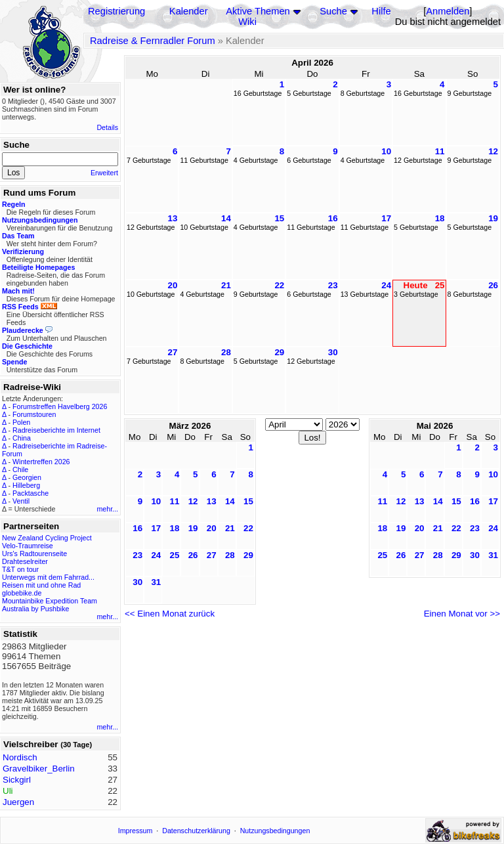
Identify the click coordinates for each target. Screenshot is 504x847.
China (22, 438)
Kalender (189, 11)
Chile (20, 469)
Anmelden (448, 11)
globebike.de (22, 593)
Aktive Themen (258, 11)
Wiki (247, 22)
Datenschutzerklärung (196, 831)
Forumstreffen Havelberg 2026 (60, 406)
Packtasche (31, 493)
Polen (21, 422)
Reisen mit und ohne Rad (41, 585)
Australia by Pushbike (35, 609)
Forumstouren (34, 414)
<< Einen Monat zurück (170, 614)
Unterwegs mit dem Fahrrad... (48, 577)
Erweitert (104, 173)
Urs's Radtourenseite (34, 554)
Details (107, 127)
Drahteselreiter (25, 561)
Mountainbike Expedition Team (50, 601)
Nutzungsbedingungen (275, 831)
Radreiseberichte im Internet (56, 430)
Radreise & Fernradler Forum (153, 41)
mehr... (107, 509)
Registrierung (116, 11)
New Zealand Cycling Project (47, 538)
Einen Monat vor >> (462, 614)
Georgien (27, 477)
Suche (333, 11)
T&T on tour (20, 569)
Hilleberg (26, 485)
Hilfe (381, 11)
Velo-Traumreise (28, 546)
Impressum (136, 831)
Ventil (21, 501)
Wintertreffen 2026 (41, 462)
